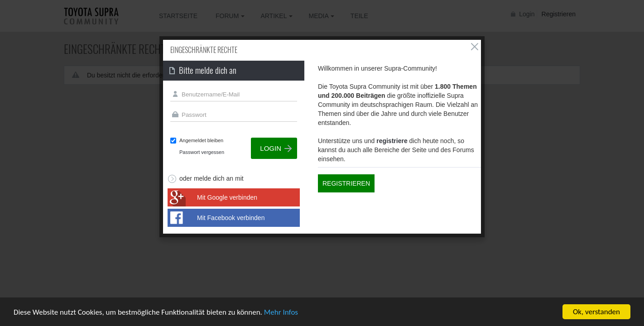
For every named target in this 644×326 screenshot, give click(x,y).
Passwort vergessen (202, 152)
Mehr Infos (281, 312)
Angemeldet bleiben (201, 140)
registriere (392, 141)
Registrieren (346, 183)
